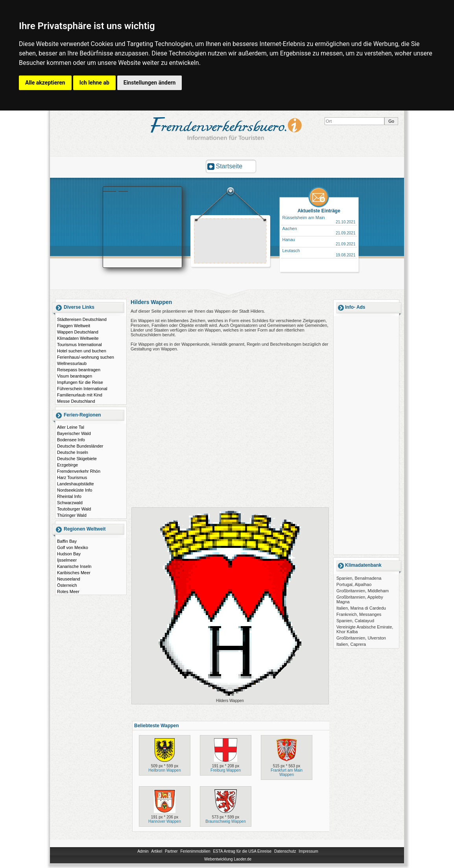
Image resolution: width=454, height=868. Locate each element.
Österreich (67, 585)
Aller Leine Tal (71, 427)
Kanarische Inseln (74, 566)
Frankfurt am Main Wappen (287, 772)
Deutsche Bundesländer (80, 446)
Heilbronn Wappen (164, 770)
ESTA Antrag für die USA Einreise (242, 851)
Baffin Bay (67, 541)
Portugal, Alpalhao (354, 584)
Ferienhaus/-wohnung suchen (86, 357)
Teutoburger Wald (74, 509)
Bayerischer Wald (74, 433)
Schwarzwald (70, 503)
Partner (171, 851)
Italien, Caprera (351, 644)
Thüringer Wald (72, 515)
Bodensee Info (71, 440)
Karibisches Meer (74, 573)
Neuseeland (69, 579)
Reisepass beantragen (79, 370)
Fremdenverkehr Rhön (79, 471)
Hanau (289, 240)
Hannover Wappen (165, 821)
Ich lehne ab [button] (94, 83)
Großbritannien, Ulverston (361, 638)
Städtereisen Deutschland (82, 319)
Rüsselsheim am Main (304, 217)
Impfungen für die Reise (80, 382)
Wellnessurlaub (72, 363)
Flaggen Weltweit (74, 326)
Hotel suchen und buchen (82, 351)
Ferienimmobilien (195, 851)
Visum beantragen (75, 376)
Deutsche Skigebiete (77, 459)
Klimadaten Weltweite (78, 338)
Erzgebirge (67, 465)
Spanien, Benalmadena (359, 578)
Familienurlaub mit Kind (80, 395)
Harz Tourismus (72, 477)
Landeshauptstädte (76, 484)
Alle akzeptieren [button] (45, 83)
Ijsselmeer (67, 560)
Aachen (290, 229)
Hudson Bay (69, 554)
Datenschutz (285, 851)
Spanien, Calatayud (355, 621)
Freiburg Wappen (226, 770)
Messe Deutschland (76, 401)
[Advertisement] (231, 242)
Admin (143, 851)
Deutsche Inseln (73, 452)
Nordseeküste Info (75, 490)
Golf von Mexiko (73, 547)
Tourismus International (79, 345)
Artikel (157, 851)
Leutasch (291, 251)
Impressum (308, 851)
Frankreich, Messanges (359, 614)
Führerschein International (82, 389)
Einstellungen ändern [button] (150, 83)
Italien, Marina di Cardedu (361, 608)
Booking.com (116, 189)
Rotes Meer (68, 592)
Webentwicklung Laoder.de (228, 859)
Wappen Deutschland (78, 332)
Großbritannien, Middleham (363, 591)
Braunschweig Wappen (225, 821)
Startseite (229, 166)
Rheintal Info (69, 496)
